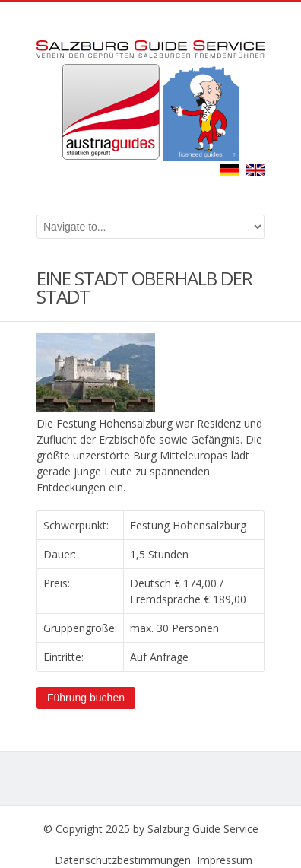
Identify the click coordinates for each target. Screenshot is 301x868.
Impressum (225, 860)
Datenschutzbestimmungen (123, 860)
